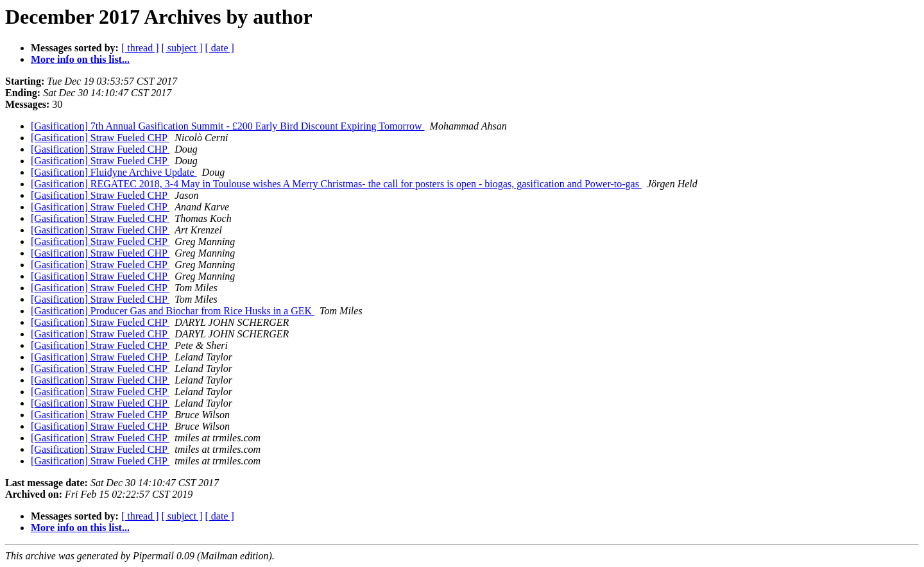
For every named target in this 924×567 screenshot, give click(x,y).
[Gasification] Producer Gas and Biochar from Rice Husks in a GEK (173, 311)
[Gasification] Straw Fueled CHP (100, 138)
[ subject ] (182, 48)
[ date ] (220, 48)
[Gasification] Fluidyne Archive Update (114, 172)
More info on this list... (80, 59)
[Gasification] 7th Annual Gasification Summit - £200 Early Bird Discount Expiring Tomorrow (228, 126)
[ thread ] (140, 48)
